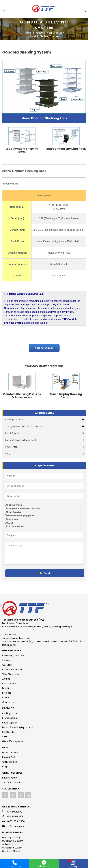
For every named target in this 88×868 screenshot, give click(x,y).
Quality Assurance (12, 669)
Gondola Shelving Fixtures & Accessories (22, 396)
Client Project (9, 762)
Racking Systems (14, 419)
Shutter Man (9, 732)
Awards (6, 679)
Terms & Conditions (13, 782)
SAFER (8, 454)
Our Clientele (9, 684)
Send (45, 573)
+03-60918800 (14, 812)
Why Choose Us (11, 674)
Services (7, 660)
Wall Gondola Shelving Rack (22, 150)
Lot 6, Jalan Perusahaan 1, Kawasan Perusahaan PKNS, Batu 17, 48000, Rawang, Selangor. (37, 625)
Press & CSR (9, 757)
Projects (7, 693)
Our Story (7, 665)
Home (27, 33)
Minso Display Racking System (66, 396)
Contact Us (8, 702)
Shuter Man (11, 447)
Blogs (5, 766)
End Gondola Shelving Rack (66, 149)
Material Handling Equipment (21, 440)
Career (6, 697)
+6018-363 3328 (15, 816)
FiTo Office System (13, 741)
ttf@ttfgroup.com (16, 826)
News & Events (10, 753)
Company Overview (13, 656)
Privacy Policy (9, 778)
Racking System (11, 713)
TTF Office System (15, 526)
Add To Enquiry (44, 348)
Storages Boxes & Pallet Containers (24, 426)
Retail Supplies (13, 433)
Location (7, 688)
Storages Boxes (10, 718)
